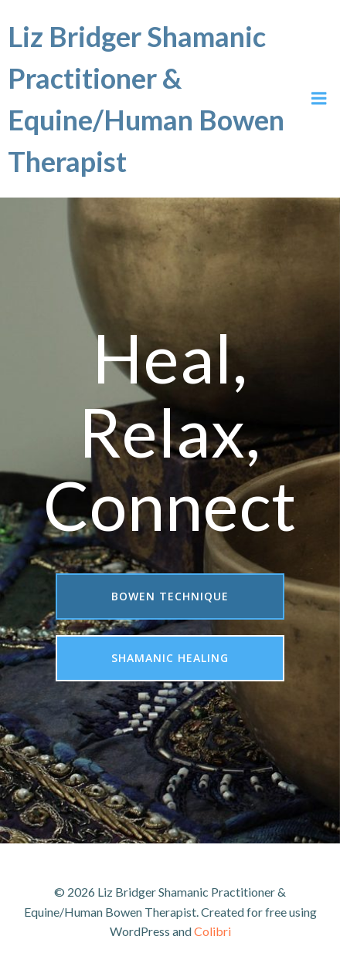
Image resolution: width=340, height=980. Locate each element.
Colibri (212, 931)
